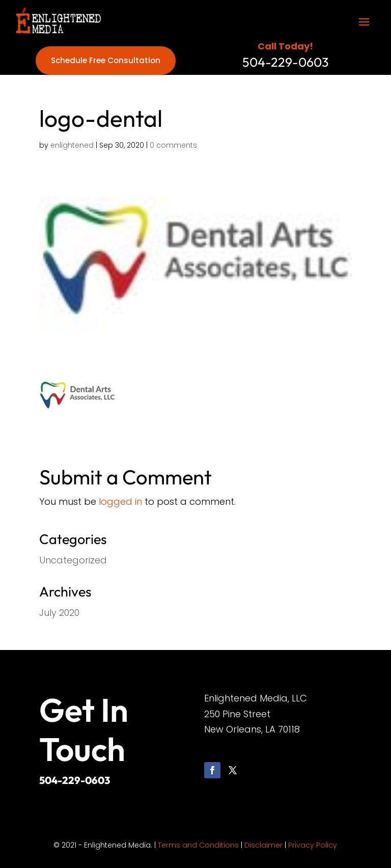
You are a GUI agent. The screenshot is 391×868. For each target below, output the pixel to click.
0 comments (173, 145)
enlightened (72, 145)
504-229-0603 (75, 780)
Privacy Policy (313, 845)
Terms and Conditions (198, 845)
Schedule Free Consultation (106, 60)
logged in (120, 501)
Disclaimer (263, 845)
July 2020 (59, 613)
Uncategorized (73, 560)
